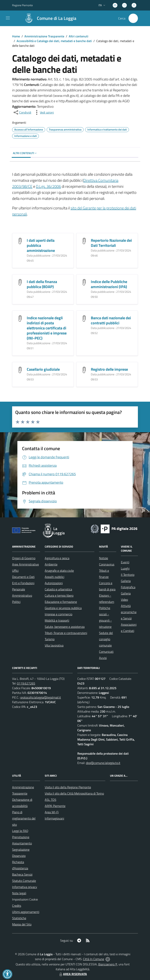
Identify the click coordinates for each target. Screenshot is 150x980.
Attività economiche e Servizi (129, 612)
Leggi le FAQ (20, 831)
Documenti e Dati (23, 577)
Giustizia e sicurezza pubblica (63, 608)
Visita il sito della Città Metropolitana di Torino (74, 793)
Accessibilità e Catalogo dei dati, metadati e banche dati (54, 41)
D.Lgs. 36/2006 (48, 186)
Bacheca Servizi (22, 874)
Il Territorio (128, 575)
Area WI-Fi (52, 812)
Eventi (125, 562)
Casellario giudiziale (43, 369)
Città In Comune (94, 959)
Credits (17, 906)
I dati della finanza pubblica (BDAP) (42, 284)
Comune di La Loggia (57, 18)
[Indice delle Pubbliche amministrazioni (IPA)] (84, 282)
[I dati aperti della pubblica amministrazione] (20, 241)
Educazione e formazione (61, 602)
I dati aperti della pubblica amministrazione (41, 245)
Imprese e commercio (58, 614)
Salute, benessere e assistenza (65, 627)
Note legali (19, 893)
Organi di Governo (24, 558)
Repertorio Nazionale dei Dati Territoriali (111, 243)
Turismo (50, 639)
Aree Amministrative (25, 564)
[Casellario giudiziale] (20, 370)
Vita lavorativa (54, 645)
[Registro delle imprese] (84, 370)
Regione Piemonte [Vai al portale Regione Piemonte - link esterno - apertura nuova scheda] (22, 5)
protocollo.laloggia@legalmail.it (41, 697)
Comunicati (106, 652)
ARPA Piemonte (55, 806)
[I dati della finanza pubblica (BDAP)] (20, 282)
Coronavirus (107, 564)
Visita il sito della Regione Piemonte (68, 787)
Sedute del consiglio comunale (106, 639)
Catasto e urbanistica (58, 589)
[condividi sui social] (22, 112)
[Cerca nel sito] (133, 18)
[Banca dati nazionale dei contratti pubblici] (84, 318)
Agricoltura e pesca (57, 558)
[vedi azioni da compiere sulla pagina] (44, 112)
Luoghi (125, 568)
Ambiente (51, 564)
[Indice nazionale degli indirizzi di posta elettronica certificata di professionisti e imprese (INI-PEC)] (20, 318)
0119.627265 (26, 683)
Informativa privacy (25, 887)
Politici (16, 602)
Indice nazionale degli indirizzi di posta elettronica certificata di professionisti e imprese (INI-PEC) (47, 328)
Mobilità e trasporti (57, 620)
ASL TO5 (50, 800)
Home (16, 36)
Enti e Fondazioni (23, 583)
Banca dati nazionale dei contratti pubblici (111, 320)
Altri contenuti (79, 36)
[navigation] (8, 18)
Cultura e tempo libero (59, 595)
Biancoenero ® (108, 964)
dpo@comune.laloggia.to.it (103, 763)
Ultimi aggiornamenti (26, 912)
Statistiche (19, 918)
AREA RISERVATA (73, 974)
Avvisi (103, 658)
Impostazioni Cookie (25, 899)
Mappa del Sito (22, 924)
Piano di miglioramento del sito (24, 818)
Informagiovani (54, 818)
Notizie (104, 558)
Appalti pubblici (54, 577)
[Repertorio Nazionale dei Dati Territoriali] (84, 241)
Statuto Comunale (24, 881)
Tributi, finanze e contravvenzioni (66, 633)
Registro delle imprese (109, 369)
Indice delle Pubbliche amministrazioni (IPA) (109, 284)
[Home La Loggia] (49, 18)
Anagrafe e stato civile (59, 571)
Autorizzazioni (54, 583)
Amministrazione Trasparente (44, 36)
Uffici (15, 571)
